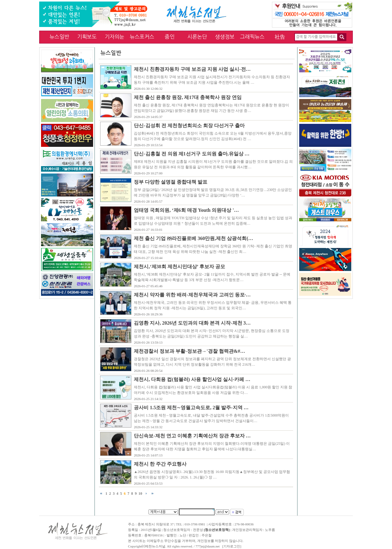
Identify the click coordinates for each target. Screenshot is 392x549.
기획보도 (87, 37)
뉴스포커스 (142, 37)
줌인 (170, 37)
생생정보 (225, 37)
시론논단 (197, 37)
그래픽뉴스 (252, 37)
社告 (280, 37)
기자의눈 (115, 37)
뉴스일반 (59, 37)
